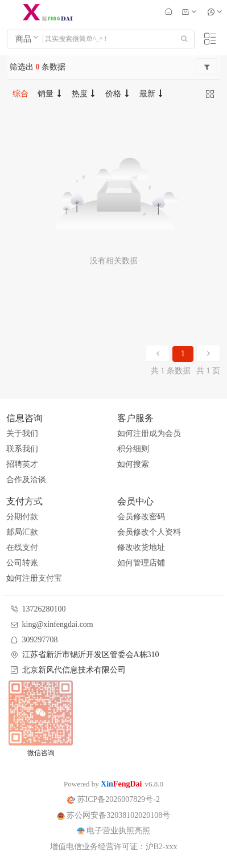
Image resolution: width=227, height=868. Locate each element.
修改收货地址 (141, 547)
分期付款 (22, 517)
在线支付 (22, 547)
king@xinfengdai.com (58, 624)
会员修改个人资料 (149, 532)
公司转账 (22, 563)
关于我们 (22, 433)
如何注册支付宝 (34, 578)
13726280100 (44, 609)
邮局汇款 (22, 532)
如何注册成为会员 (149, 433)
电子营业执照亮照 (114, 831)
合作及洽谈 (26, 480)
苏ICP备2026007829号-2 (113, 799)
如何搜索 (133, 464)
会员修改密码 (141, 517)
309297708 (40, 640)
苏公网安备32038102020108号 (114, 815)
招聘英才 (22, 464)
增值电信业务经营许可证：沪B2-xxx (114, 847)
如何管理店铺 (141, 563)
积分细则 (133, 449)
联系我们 (22, 449)
